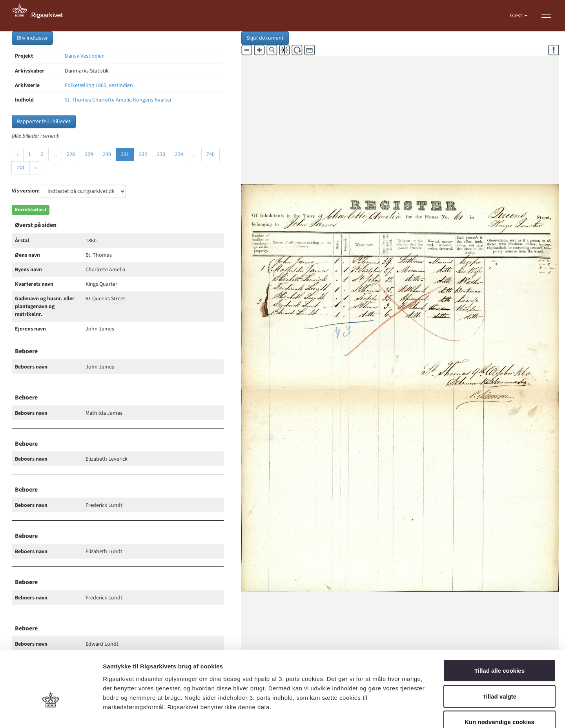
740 (211, 154)
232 (143, 154)
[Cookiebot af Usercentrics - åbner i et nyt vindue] (51, 713)
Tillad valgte (499, 651)
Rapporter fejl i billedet (44, 122)
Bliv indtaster (32, 38)
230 (107, 154)
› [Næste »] (35, 168)
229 (89, 154)
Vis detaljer (408, 713)
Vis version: (26, 191)
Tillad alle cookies (499, 625)
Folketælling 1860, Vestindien (99, 85)
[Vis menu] (546, 16)
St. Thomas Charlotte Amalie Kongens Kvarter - (120, 100)
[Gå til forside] (42, 16)
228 (71, 154)
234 (179, 154)
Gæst (517, 16)
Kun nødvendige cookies (499, 676)
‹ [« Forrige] (18, 154)
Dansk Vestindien (85, 56)
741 (21, 168)
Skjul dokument (265, 38)
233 (161, 154)
